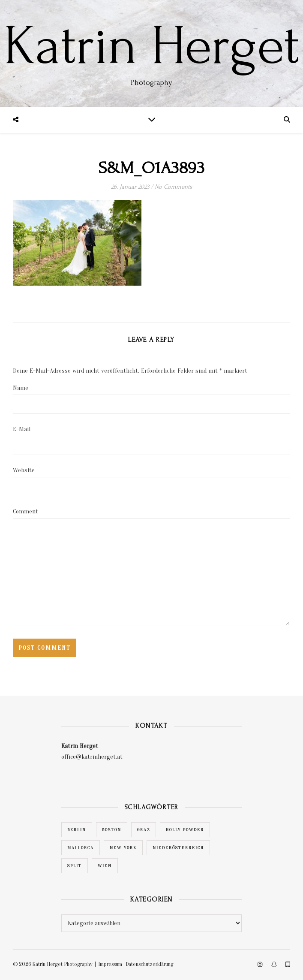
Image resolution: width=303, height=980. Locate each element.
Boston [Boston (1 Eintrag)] (112, 830)
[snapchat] (275, 965)
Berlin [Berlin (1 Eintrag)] (77, 830)
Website (24, 470)
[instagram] (261, 965)
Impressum (110, 964)
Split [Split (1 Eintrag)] (75, 866)
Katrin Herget (151, 46)
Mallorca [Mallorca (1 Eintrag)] (81, 848)
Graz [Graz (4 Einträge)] (144, 830)
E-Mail (22, 429)
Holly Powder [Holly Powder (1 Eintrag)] (185, 830)
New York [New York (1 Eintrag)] (123, 848)
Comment (25, 511)
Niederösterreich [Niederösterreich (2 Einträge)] (178, 848)
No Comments (173, 187)
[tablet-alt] (288, 965)
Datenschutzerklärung (150, 964)
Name (21, 388)
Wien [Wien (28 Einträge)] (105, 866)
